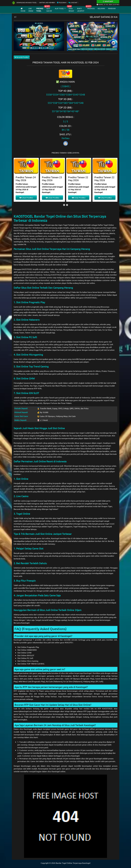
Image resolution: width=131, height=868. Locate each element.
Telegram (62, 2)
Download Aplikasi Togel (24, 2)
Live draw (31, 10)
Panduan (112, 8)
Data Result (71, 10)
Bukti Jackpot (81, 10)
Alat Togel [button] (60, 8)
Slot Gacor (49, 10)
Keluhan (101, 8)
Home (23, 10)
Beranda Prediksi (22, 57)
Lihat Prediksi (26, 198)
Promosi (91, 8)
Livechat (73, 2)
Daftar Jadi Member (47, 2)
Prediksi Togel (40, 10)
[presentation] (64, 205)
